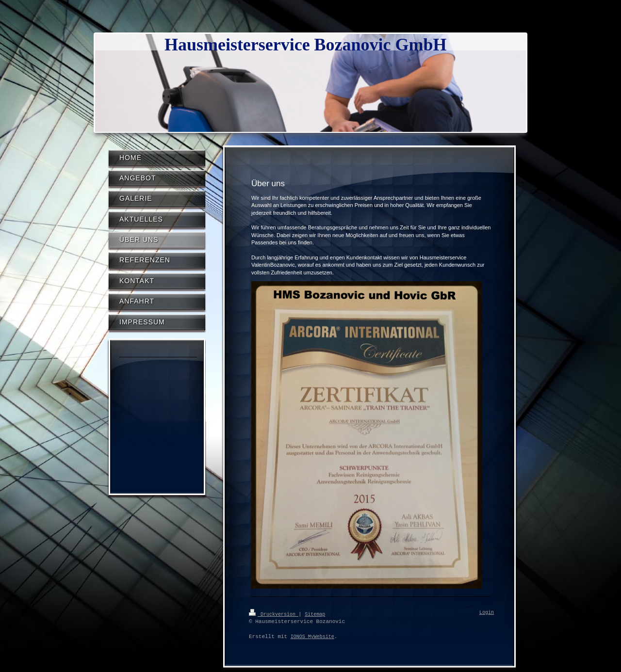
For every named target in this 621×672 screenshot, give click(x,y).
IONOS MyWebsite (312, 637)
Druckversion (274, 614)
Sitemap (315, 614)
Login (487, 613)
